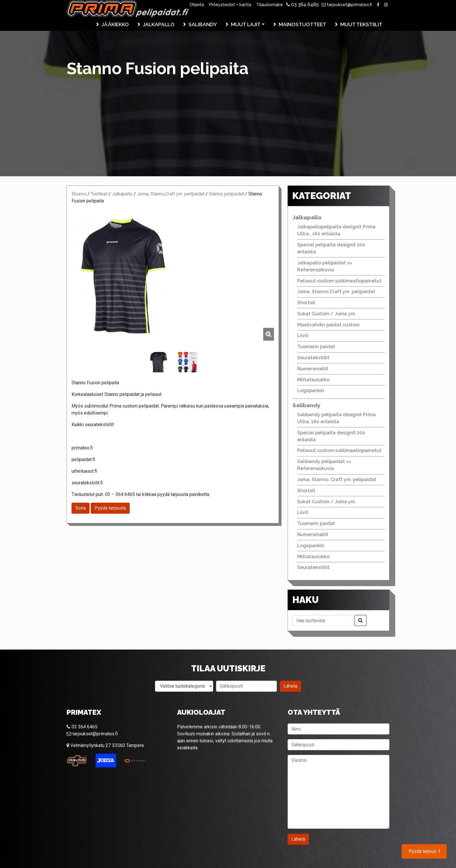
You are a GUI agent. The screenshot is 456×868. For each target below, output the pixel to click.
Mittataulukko (313, 380)
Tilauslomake (270, 5)
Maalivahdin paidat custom (328, 325)
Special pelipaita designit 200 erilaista (331, 248)
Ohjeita (197, 5)
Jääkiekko (115, 24)
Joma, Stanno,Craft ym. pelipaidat (171, 194)
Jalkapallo (159, 24)
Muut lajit (246, 24)
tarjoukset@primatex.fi (347, 5)
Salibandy (203, 24)
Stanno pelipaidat (226, 194)
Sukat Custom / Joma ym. (327, 314)
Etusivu (79, 194)
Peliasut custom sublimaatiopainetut (339, 281)
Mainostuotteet (302, 24)
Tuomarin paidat (316, 347)
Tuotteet (99, 194)
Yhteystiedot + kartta (230, 5)
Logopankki (311, 391)
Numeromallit (313, 369)
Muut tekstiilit (361, 24)
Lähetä (290, 686)
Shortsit (306, 303)
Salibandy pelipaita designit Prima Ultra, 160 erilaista (336, 418)
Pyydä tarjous (424, 851)
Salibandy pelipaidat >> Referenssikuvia (324, 465)
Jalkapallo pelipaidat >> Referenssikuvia (325, 266)
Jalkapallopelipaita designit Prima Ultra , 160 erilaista (336, 230)
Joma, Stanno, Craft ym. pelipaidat (337, 480)
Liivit (303, 336)
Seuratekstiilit (313, 358)
